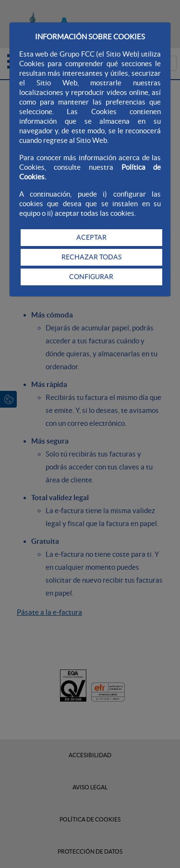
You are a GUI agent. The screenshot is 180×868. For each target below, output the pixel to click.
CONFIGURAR (91, 277)
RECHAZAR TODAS (91, 257)
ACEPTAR (91, 237)
